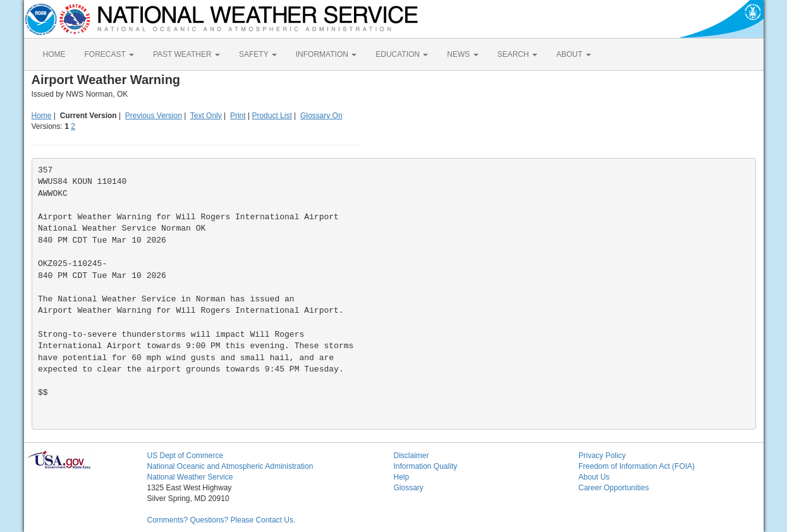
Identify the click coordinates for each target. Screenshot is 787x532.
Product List (271, 116)
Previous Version (154, 116)
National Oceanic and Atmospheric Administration (230, 466)
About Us (594, 477)
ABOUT (573, 54)
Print (238, 116)
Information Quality (426, 466)
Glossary (409, 488)
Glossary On (321, 116)
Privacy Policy (602, 456)
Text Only (206, 116)
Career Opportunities (613, 488)
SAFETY (258, 54)
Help (402, 477)
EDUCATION (402, 54)
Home (42, 116)
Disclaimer (412, 456)
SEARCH (517, 54)
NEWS (462, 54)
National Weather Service (190, 477)
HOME (54, 54)
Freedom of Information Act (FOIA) (637, 466)
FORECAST (109, 54)
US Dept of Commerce (186, 456)
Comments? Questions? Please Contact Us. (222, 520)
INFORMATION (326, 54)
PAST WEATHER (186, 54)
